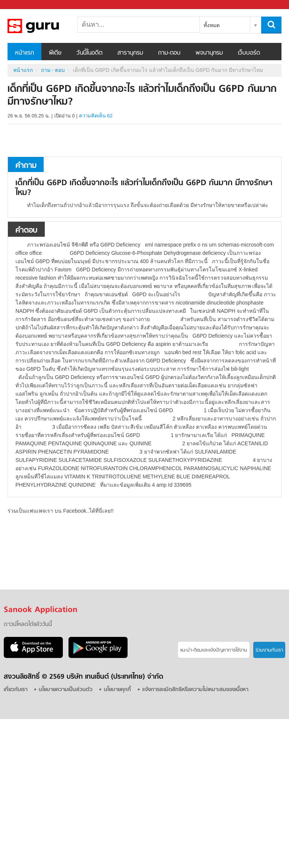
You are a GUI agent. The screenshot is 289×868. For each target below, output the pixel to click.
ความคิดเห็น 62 (96, 116)
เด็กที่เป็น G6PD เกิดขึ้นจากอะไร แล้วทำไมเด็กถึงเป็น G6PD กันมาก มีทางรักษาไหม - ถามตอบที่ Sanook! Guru (47, 26)
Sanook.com (23, 5)
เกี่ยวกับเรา (16, 690)
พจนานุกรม (209, 53)
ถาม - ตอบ (53, 70)
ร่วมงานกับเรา (269, 650)
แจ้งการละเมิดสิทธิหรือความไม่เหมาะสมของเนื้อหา (195, 690)
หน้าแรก (24, 53)
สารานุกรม (130, 53)
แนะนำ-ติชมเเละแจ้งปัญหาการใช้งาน (214, 650)
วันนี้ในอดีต (89, 53)
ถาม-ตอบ (169, 53)
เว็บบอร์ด (249, 53)
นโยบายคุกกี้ (117, 690)
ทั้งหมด (212, 25)
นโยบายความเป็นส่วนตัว (66, 690)
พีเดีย (55, 53)
